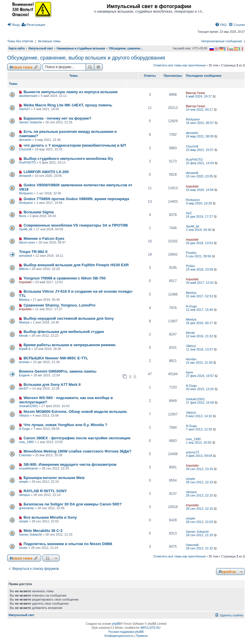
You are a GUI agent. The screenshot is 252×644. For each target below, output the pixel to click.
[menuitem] (13, 25)
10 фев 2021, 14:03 (202, 163)
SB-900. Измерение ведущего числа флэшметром (70, 464)
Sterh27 (25, 109)
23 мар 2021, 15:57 (202, 150)
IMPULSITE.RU (151, 628)
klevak (23, 336)
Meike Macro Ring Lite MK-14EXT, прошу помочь (68, 105)
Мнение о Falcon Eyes (44, 238)
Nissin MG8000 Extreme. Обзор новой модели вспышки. (76, 412)
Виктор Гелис (196, 93)
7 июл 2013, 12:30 (201, 429)
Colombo (25, 455)
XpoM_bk (26, 229)
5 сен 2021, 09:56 (201, 256)
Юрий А (25, 349)
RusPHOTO (27, 162)
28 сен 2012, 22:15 (202, 495)
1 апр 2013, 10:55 (201, 442)
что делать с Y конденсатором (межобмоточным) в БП (75, 145)
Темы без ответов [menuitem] (20, 41)
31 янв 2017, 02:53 (202, 296)
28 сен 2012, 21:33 (202, 535)
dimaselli (25, 176)
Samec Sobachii (30, 122)
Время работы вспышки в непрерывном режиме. (70, 345)
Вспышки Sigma (39, 212)
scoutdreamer (29, 468)
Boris (23, 216)
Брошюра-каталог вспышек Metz (54, 478)
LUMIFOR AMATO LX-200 (46, 172)
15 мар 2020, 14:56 (202, 190)
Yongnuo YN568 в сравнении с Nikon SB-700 (65, 278)
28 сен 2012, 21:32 (202, 548)
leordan (24, 362)
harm (190, 372)
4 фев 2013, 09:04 (201, 456)
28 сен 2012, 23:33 (202, 469)
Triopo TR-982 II (33, 252)
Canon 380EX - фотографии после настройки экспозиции (77, 438)
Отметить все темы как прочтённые (180, 65)
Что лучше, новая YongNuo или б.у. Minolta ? (65, 425)
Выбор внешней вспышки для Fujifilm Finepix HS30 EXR (76, 265)
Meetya (24, 300)
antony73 (192, 452)
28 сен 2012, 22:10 (202, 509)
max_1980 (26, 442)
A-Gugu (191, 306)
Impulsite (192, 186)
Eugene (24, 375)
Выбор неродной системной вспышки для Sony (69, 318)
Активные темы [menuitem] (49, 41)
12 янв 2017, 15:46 (202, 310)
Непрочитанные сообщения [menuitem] (222, 41)
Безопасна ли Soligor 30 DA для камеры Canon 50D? (73, 504)
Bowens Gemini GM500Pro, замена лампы (58, 371)
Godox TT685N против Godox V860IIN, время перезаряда (76, 199)
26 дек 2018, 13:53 (202, 243)
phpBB (116, 624)
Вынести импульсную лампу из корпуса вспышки (71, 92)
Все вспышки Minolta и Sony (50, 517)
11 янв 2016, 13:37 (202, 349)
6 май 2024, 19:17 (201, 96)
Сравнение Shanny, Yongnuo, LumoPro (59, 305)
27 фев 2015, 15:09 (202, 402)
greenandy (26, 508)
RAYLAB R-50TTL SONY (45, 491)
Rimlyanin (193, 119)
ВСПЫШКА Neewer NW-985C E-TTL (56, 358)
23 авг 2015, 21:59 (201, 363)
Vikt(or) (191, 346)
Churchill (25, 149)
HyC (189, 213)
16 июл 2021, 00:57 (202, 123)
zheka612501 (28, 406)
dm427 (24, 388)
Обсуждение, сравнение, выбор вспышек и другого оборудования (86, 58)
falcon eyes (27, 242)
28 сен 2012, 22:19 (202, 482)
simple (24, 482)
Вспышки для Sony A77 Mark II (52, 385)
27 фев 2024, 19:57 (202, 376)
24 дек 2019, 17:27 (202, 216)
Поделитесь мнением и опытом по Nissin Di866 (68, 544)
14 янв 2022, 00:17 (202, 110)
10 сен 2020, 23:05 (202, 176)
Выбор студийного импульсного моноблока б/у (68, 159)
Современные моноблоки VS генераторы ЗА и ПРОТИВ (76, 225)
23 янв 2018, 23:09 (202, 269)
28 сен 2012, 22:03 (202, 522)
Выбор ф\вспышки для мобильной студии (64, 332)
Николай (192, 545)
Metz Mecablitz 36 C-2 (43, 531)
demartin (25, 140)
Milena (24, 269)
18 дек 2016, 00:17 (202, 323)
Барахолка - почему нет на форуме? (57, 118)
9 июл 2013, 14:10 (201, 416)
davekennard (28, 96)
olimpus (24, 495)
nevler (23, 548)
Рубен (190, 266)
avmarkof (25, 256)
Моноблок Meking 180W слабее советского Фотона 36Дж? (78, 451)
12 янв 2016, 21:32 (202, 336)
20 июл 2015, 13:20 (202, 389)
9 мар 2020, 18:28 (201, 203)
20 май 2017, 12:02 (202, 283)
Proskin (191, 253)
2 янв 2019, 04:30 (201, 230)
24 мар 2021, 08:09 (202, 136)
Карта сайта (17, 48)
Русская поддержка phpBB (126, 632)
